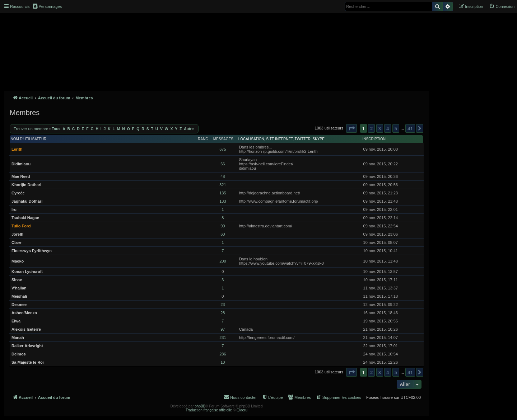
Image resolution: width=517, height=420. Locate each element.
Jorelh (17, 234)
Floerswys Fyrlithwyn (32, 251)
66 (223, 164)
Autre (189, 129)
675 (223, 149)
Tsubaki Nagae (25, 218)
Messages (223, 139)
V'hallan (19, 288)
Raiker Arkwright (27, 346)
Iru (14, 209)
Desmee (19, 305)
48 (223, 176)
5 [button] (396, 128)
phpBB (200, 406)
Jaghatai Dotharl (27, 201)
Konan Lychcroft (27, 272)
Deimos (19, 354)
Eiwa (16, 321)
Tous (56, 129)
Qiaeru (242, 410)
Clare (17, 242)
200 (223, 261)
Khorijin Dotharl (26, 185)
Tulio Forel (21, 226)
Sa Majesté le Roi (28, 362)
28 (223, 313)
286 (223, 354)
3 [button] (380, 128)
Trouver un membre (31, 129)
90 (223, 226)
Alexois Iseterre (26, 329)
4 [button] (388, 128)
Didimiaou (21, 164)
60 (223, 234)
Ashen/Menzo (24, 313)
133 (223, 201)
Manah (18, 338)
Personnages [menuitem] (47, 6)
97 (223, 329)
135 (223, 193)
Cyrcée (18, 193)
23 (223, 305)
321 (223, 185)
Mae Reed (21, 176)
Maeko (18, 261)
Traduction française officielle (209, 410)
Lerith (17, 149)
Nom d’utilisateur (29, 139)
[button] (351, 128)
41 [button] (410, 128)
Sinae (17, 280)
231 (223, 338)
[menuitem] (502, 6)
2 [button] (371, 128)
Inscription (374, 139)
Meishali (19, 296)
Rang (203, 139)
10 (223, 362)
